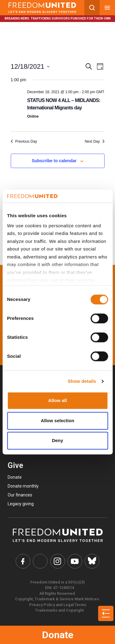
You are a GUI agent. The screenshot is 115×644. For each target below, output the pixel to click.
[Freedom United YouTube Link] (75, 561)
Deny (57, 441)
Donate (58, 635)
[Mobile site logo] (42, 8)
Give (15, 465)
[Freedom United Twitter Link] (40, 561)
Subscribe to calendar (54, 161)
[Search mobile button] (92, 8)
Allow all (57, 401)
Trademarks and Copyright (59, 610)
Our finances (20, 495)
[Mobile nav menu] (107, 8)
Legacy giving (21, 504)
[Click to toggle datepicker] (30, 66)
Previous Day (24, 141)
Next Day (94, 141)
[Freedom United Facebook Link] (23, 561)
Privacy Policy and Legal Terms (58, 605)
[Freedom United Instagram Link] (58, 561)
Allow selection (57, 421)
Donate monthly (23, 486)
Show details (82, 381)
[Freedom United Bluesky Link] (92, 561)
